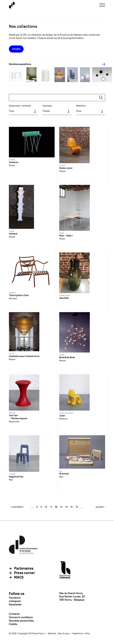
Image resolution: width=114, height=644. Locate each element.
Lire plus (16, 49)
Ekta (87, 633)
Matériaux (81, 106)
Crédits (13, 624)
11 (51, 507)
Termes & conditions (21, 617)
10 (46, 507)
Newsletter (15, 605)
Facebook (15, 598)
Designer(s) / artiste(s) (20, 106)
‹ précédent (17, 507)
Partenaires (24, 569)
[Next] (102, 64)
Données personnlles (21, 621)
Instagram (15, 601)
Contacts (14, 614)
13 (61, 507)
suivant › (100, 507)
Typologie (47, 106)
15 (72, 507)
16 (77, 507)
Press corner (24, 573)
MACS (19, 577)
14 (66, 507)
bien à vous (64, 633)
